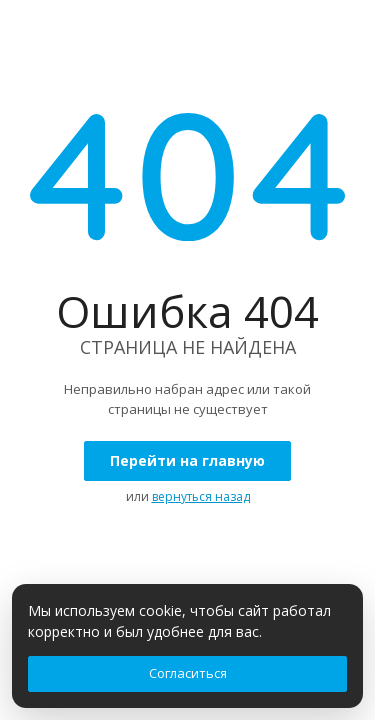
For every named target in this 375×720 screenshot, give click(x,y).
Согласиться (188, 673)
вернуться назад (201, 496)
